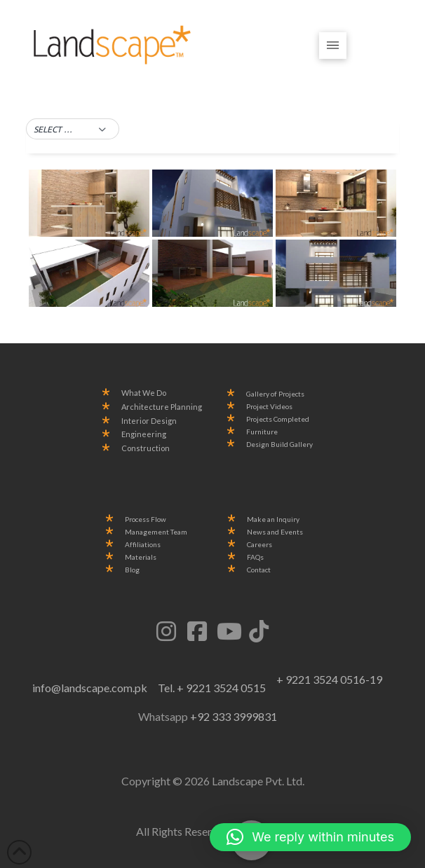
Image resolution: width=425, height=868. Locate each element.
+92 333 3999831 (234, 716)
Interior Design (149, 421)
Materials (141, 557)
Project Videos (269, 407)
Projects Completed (278, 419)
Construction (146, 448)
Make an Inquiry (273, 519)
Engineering (144, 434)
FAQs (255, 557)
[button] (333, 46)
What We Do (144, 393)
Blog (132, 570)
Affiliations (143, 545)
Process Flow (146, 519)
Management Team (156, 532)
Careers (259, 545)
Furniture (262, 432)
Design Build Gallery (279, 445)
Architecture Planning (162, 407)
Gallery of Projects (275, 394)
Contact (259, 570)
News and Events (275, 532)
